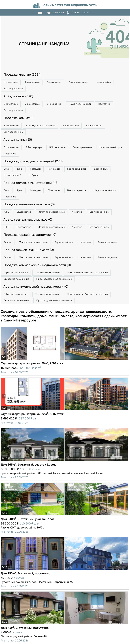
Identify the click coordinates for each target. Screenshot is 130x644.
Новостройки (103, 82)
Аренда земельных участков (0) (28, 220)
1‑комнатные (11, 82)
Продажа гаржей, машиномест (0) (30, 235)
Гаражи (8, 242)
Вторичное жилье (78, 82)
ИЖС (6, 212)
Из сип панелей (12, 175)
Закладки (56, 13)
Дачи (20, 169)
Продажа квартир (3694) (22, 75)
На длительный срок (80, 104)
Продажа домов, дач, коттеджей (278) (33, 161)
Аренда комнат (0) (18, 140)
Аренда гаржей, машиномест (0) (29, 250)
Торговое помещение (47, 273)
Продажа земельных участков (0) (29, 204)
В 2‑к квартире (71, 126)
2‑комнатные (32, 82)
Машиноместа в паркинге (33, 242)
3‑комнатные (54, 82)
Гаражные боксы (64, 242)
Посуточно (104, 104)
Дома (7, 169)
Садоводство (24, 212)
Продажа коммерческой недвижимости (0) (37, 265)
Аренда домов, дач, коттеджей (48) (31, 183)
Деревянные (101, 169)
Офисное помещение (16, 273)
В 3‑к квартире (94, 126)
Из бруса (34, 175)
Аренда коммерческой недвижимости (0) (36, 287)
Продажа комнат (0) (19, 118)
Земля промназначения (52, 212)
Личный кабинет (79, 13)
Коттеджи (35, 169)
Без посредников (13, 89)
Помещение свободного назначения (87, 273)
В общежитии (11, 126)
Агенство (77, 212)
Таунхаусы (54, 169)
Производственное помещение (54, 279)
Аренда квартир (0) (18, 96)
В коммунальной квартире (41, 126)
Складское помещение (16, 279)
